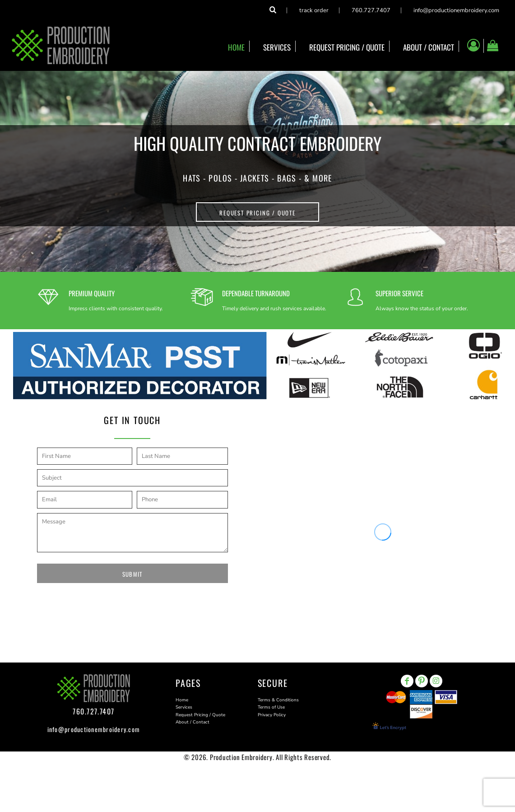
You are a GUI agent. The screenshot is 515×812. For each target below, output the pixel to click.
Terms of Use (271, 707)
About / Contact (193, 722)
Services (184, 707)
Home (182, 700)
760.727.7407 (371, 10)
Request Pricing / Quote (200, 715)
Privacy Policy (272, 715)
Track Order (314, 10)
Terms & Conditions (278, 700)
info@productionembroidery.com (456, 10)
